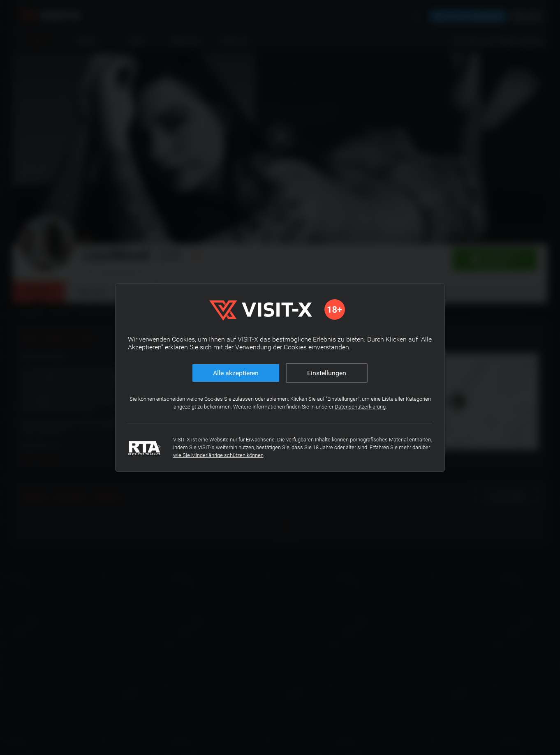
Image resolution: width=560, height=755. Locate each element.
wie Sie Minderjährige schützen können (291, 455)
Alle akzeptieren (236, 373)
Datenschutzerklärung (373, 407)
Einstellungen (327, 373)
